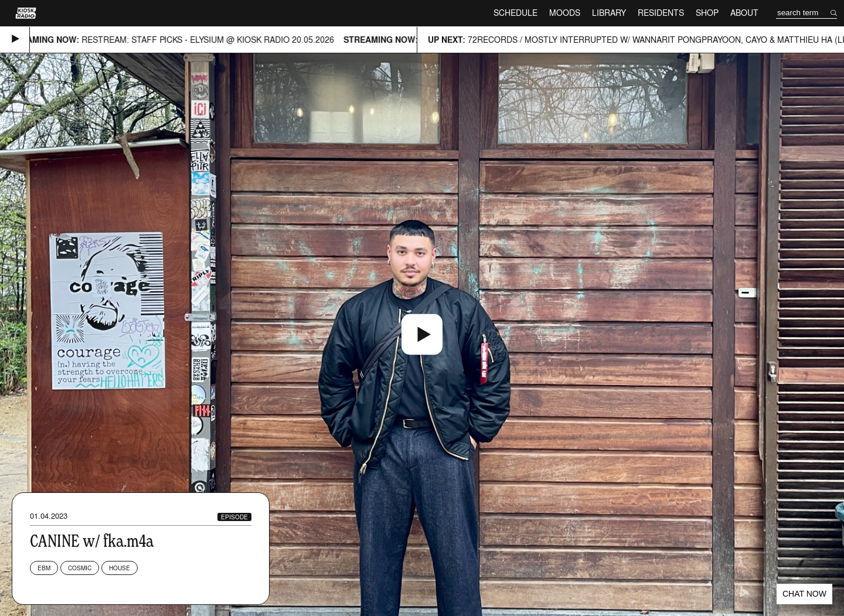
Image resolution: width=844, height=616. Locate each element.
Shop (707, 13)
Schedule (515, 13)
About (744, 13)
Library (609, 13)
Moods (565, 13)
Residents (661, 13)
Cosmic (80, 568)
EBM (44, 568)
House (120, 568)
